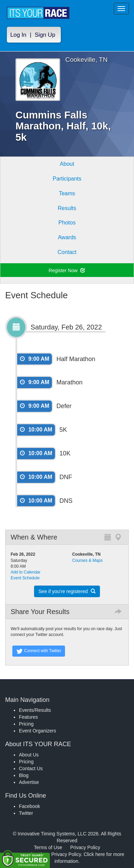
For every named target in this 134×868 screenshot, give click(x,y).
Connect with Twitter (39, 651)
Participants (67, 179)
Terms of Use (48, 847)
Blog (24, 775)
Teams (67, 193)
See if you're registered (67, 591)
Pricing (26, 724)
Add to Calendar (26, 572)
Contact (67, 252)
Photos (67, 223)
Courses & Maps (87, 560)
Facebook (29, 806)
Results (67, 208)
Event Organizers (37, 731)
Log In (18, 35)
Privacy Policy (85, 847)
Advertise (29, 782)
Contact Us (31, 768)
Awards (67, 237)
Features (28, 717)
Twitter (26, 813)
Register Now (67, 270)
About (67, 164)
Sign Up (45, 35)
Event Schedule (25, 578)
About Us (29, 755)
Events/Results (35, 710)
